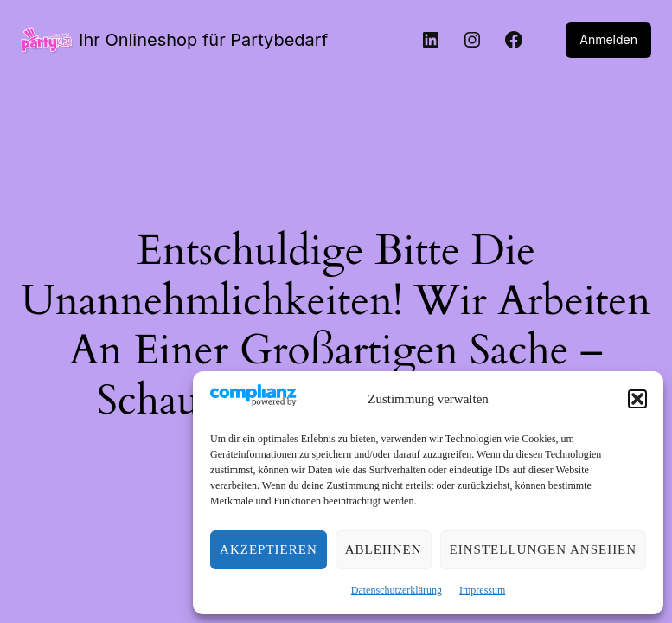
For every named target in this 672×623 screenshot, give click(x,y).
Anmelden (610, 40)
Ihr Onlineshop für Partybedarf (195, 40)
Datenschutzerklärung (397, 590)
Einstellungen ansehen (543, 549)
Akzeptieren (269, 549)
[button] (637, 399)
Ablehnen (384, 549)
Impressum (482, 590)
